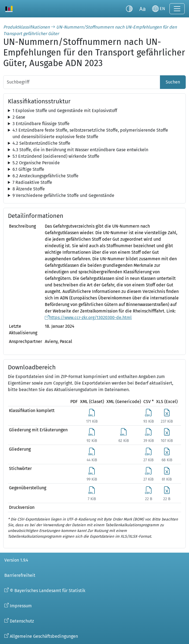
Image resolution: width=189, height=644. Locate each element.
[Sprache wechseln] (159, 9)
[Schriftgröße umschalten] (142, 9)
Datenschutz (22, 621)
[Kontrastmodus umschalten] (129, 9)
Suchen (173, 82)
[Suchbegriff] (82, 82)
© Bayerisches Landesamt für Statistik (48, 591)
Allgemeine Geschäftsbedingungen (44, 636)
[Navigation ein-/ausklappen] (177, 9)
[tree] (94, 111)
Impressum (21, 606)
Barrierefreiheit (20, 575)
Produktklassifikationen (26, 27)
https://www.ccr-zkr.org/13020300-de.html (90, 318)
